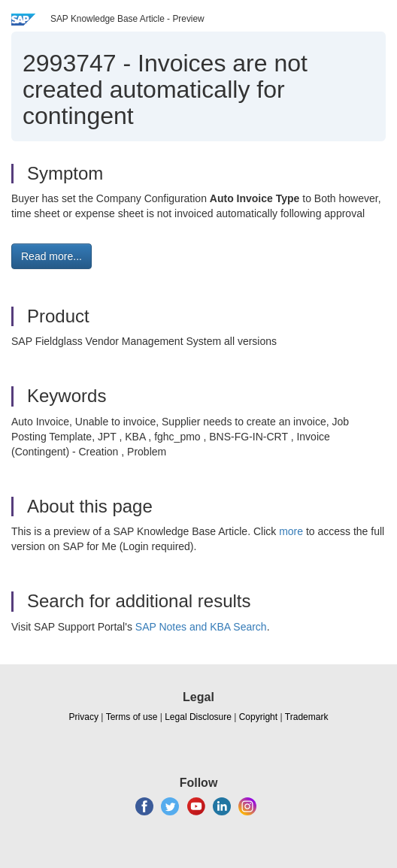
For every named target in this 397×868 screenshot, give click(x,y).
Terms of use (132, 717)
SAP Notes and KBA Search (201, 627)
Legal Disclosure (198, 717)
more (291, 531)
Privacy (84, 717)
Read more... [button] (52, 256)
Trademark (307, 717)
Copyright (258, 717)
